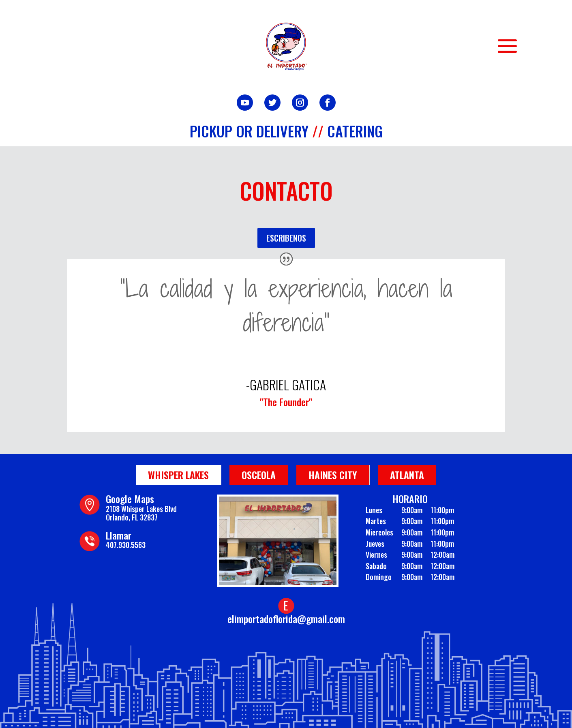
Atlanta (407, 475)
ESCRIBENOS (286, 238)
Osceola (259, 475)
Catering (355, 131)
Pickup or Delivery (249, 131)
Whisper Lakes (178, 475)
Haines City (333, 475)
